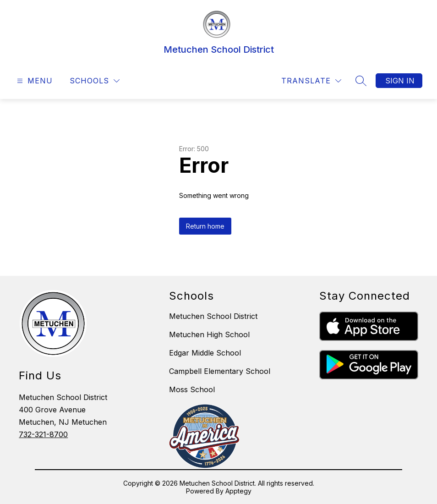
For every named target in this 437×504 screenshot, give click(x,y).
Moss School (192, 389)
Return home (205, 226)
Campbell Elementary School (220, 371)
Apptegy (238, 491)
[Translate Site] (311, 81)
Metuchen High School (209, 334)
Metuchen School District (213, 316)
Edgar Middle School (205, 353)
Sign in (400, 81)
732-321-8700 (43, 434)
